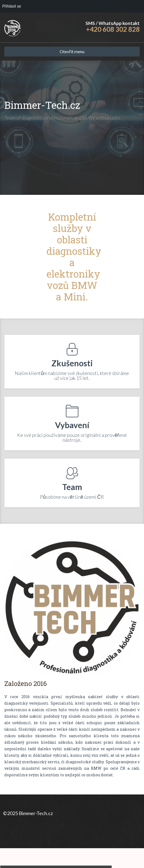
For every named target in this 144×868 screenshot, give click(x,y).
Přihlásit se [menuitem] (12, 6)
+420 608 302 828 (113, 29)
